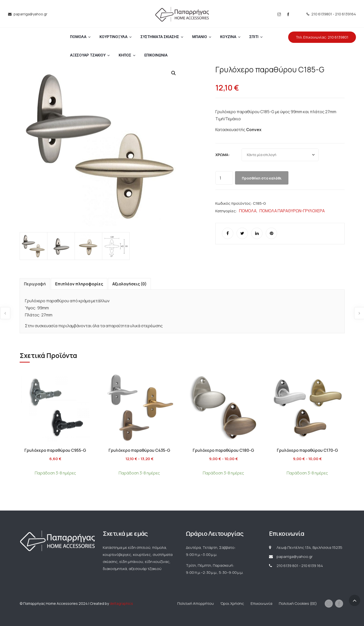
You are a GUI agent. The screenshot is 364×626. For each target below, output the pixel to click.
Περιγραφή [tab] (35, 284)
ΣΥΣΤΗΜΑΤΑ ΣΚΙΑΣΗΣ (160, 37)
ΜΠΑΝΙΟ (200, 37)
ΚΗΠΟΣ (125, 55)
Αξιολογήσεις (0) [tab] (129, 284)
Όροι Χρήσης (232, 603)
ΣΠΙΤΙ (254, 37)
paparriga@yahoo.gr (295, 557)
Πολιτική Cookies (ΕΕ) (298, 603)
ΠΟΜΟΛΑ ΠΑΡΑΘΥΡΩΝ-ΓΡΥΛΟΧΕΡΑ (292, 211)
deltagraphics (121, 603)
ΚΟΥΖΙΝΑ (228, 37)
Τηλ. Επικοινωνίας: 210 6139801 (322, 37)
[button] (174, 73)
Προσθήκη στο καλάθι (262, 178)
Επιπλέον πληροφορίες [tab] (79, 284)
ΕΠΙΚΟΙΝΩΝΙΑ (156, 55)
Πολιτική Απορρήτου (196, 603)
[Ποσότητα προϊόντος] (224, 178)
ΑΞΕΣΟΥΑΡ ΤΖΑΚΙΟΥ (88, 55)
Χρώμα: (222, 155)
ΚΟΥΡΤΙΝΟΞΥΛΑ (113, 37)
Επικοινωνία (261, 603)
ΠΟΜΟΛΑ (78, 37)
